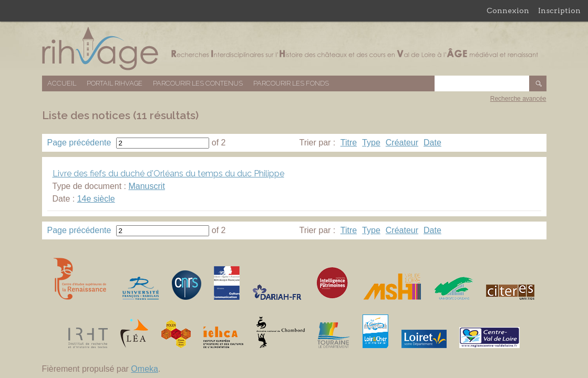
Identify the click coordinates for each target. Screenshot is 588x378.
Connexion (508, 10)
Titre (349, 143)
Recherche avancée (518, 99)
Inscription (559, 10)
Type (371, 143)
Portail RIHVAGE (115, 83)
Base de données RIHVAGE (294, 49)
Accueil (62, 83)
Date (432, 143)
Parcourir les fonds (291, 83)
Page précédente (79, 143)
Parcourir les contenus (198, 83)
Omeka (145, 369)
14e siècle (96, 199)
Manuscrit (146, 186)
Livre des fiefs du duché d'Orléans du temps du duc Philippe (168, 174)
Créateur (402, 143)
